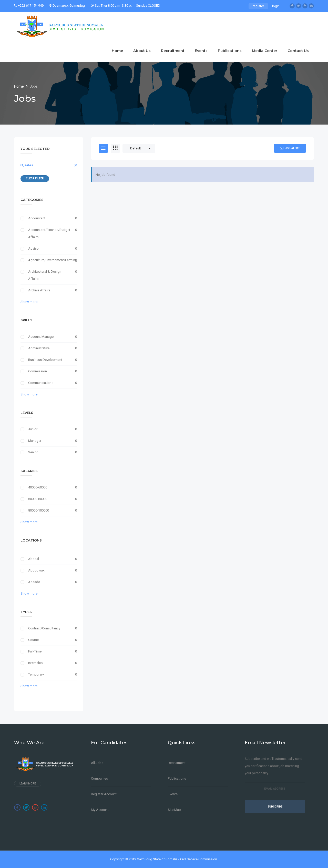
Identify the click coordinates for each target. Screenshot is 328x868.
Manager (35, 441)
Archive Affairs (39, 290)
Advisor (34, 248)
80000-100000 (39, 510)
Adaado (34, 582)
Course (33, 640)
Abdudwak (36, 570)
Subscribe (275, 807)
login (276, 6)
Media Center (265, 51)
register (258, 6)
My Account (100, 810)
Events (201, 51)
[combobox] (139, 148)
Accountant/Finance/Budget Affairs (49, 233)
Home (117, 51)
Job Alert (290, 148)
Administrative (39, 348)
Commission (38, 371)
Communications (41, 383)
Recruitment (173, 51)
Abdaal (34, 559)
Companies (99, 778)
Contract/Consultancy (44, 628)
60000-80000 (38, 499)
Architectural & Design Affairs (45, 275)
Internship (35, 663)
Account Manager (41, 337)
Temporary (36, 674)
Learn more (28, 784)
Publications (230, 51)
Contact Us (298, 51)
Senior (33, 452)
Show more (29, 302)
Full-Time (35, 651)
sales (27, 165)
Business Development (45, 360)
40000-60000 (38, 487)
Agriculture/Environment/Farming (49, 260)
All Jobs (97, 763)
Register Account (104, 794)
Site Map (174, 810)
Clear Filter (35, 178)
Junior (33, 429)
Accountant (37, 218)
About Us (142, 51)
